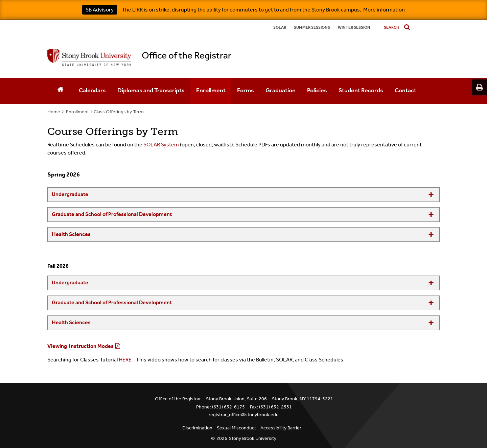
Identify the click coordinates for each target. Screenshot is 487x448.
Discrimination (197, 428)
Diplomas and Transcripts (151, 90)
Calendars (92, 90)
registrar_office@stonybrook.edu (244, 415)
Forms (246, 90)
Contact (405, 90)
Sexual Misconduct (236, 428)
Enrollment (211, 90)
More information (384, 10)
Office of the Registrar (187, 55)
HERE (125, 360)
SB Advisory (100, 10)
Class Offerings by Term (119, 112)
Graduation (281, 90)
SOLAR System (161, 145)
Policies (317, 90)
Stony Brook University (253, 438)
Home (54, 112)
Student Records (361, 90)
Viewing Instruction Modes (80, 346)
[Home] (60, 91)
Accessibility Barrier (281, 428)
